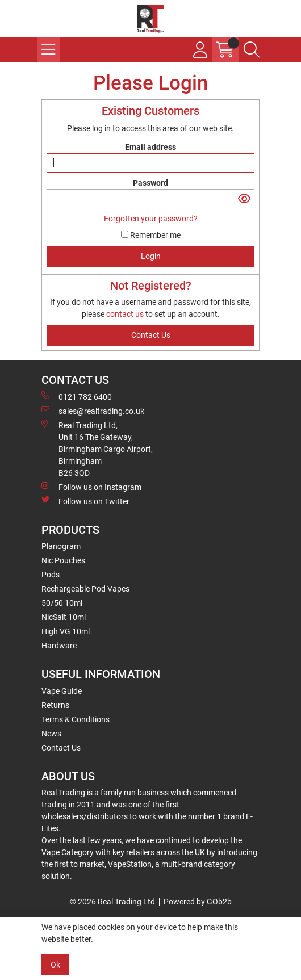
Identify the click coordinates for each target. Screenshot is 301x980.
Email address (150, 147)
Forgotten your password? (151, 219)
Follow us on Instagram (91, 487)
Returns (55, 705)
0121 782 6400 (77, 396)
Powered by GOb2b (198, 902)
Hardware (59, 646)
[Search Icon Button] (252, 50)
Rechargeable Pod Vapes (85, 589)
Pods (51, 575)
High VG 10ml (66, 631)
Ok (55, 965)
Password (150, 183)
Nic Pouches (63, 560)
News (51, 734)
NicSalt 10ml (64, 617)
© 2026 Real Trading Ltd (112, 902)
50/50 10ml (62, 603)
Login (151, 256)
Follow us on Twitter (85, 501)
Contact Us (61, 748)
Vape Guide (62, 691)
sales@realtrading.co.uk (93, 411)
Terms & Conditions (76, 719)
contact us (126, 314)
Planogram (61, 546)
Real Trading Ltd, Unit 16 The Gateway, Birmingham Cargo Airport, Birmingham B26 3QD (97, 449)
